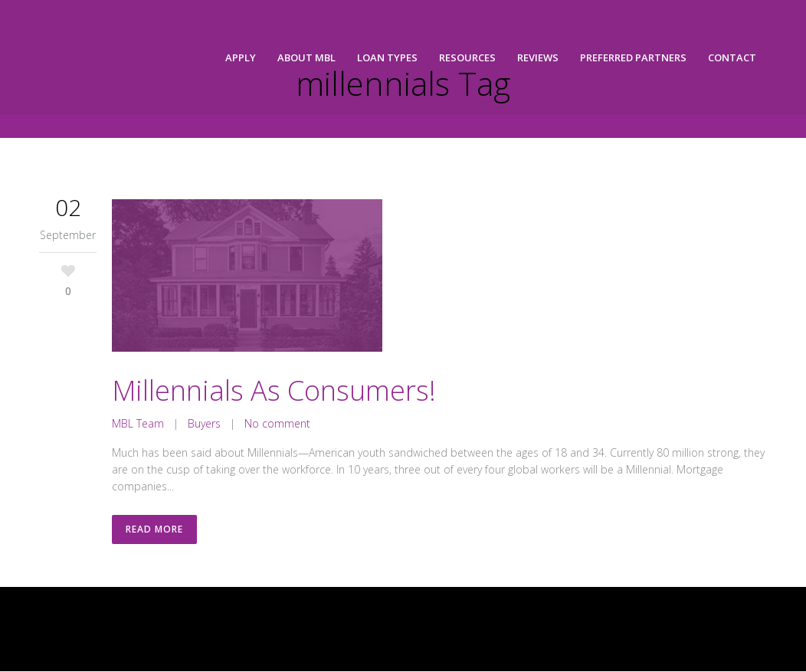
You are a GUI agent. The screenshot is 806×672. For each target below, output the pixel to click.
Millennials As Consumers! (274, 390)
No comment (277, 423)
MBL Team (138, 423)
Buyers (204, 423)
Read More (154, 530)
